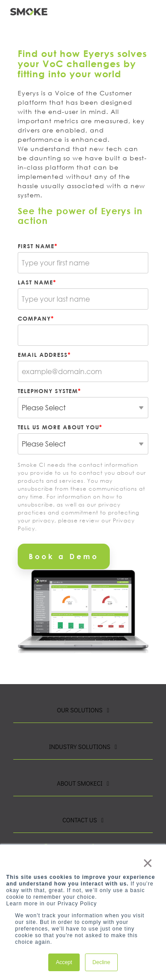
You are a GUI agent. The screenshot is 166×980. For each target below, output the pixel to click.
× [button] (147, 863)
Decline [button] (101, 962)
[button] (154, 8)
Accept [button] (64, 962)
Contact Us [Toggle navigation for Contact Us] (80, 820)
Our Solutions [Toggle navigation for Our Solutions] (79, 710)
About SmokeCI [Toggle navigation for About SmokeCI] (80, 783)
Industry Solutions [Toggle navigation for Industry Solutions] (80, 747)
